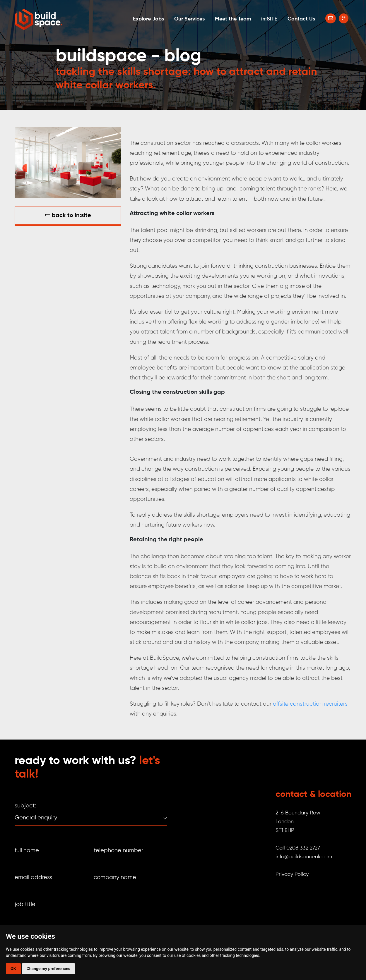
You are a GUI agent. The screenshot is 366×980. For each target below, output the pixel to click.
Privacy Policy (292, 874)
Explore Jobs (148, 19)
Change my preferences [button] (48, 969)
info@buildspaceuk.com (304, 857)
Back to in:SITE (68, 215)
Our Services (189, 19)
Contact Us (301, 19)
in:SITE (269, 19)
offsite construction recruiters (310, 704)
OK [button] (13, 969)
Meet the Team (233, 19)
